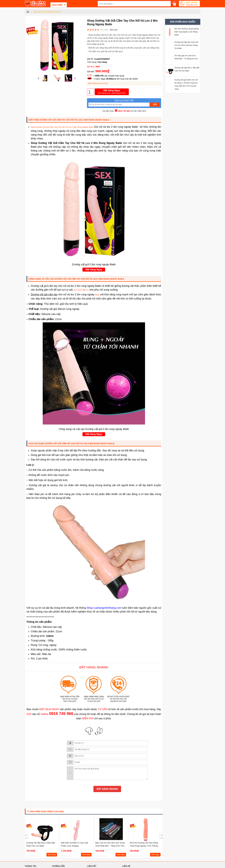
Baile (97, 295)
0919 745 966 (192, 4)
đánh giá (113, 30)
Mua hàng (52, 855)
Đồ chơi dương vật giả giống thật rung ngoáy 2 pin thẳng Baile (144, 846)
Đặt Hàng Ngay (112, 92)
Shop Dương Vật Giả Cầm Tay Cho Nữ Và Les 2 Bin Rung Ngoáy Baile (62, 127)
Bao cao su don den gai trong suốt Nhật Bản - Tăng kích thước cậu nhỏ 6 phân (111, 846)
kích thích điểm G (81, 290)
